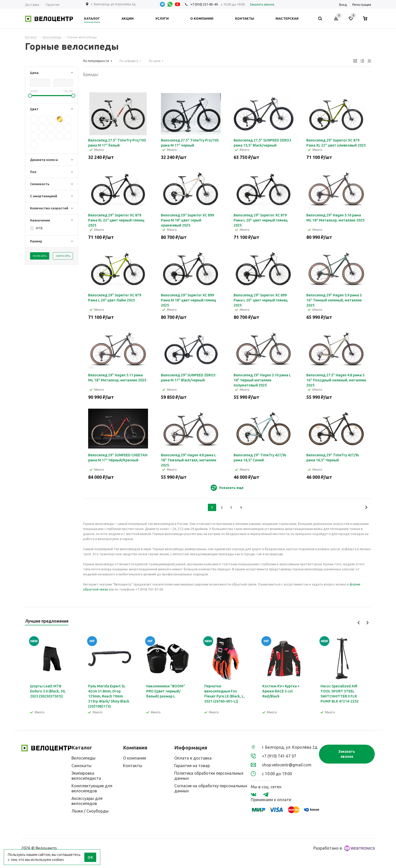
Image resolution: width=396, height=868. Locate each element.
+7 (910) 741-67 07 (279, 756)
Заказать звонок (347, 754)
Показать (40, 256)
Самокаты (81, 766)
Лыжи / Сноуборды (90, 811)
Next (367, 623)
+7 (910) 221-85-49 (204, 4)
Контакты (133, 766)
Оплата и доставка (193, 758)
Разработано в (344, 848)
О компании (134, 758)
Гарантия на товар (192, 766)
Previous (359, 623)
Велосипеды (83, 758)
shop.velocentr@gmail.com (287, 765)
